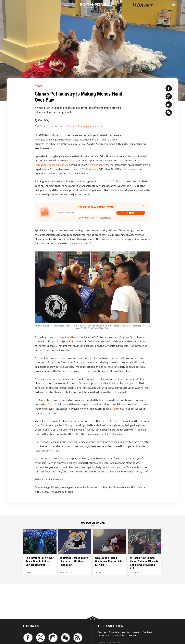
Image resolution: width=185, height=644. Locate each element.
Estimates (127, 169)
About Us (102, 632)
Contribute (114, 632)
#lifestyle (98, 126)
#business (71, 126)
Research (136, 632)
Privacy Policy (119, 635)
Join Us (126, 632)
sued (114, 409)
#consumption (85, 126)
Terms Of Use (103, 635)
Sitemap (132, 635)
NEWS (38, 86)
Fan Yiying (44, 120)
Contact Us (148, 632)
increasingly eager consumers (51, 165)
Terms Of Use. (106, 218)
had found (49, 404)
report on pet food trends (65, 337)
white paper (98, 165)
